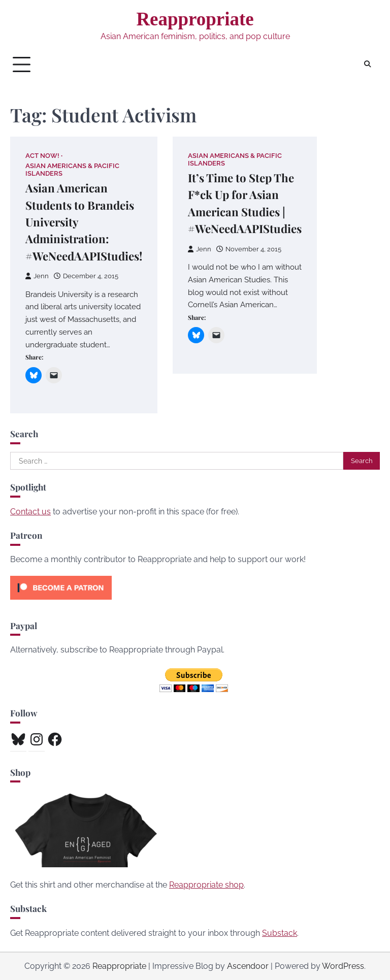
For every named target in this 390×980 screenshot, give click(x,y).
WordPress (343, 966)
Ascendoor (248, 966)
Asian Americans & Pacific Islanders (72, 170)
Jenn (37, 276)
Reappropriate (195, 19)
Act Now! (42, 156)
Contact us (30, 512)
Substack (280, 933)
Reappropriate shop (206, 885)
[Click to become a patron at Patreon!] (61, 602)
